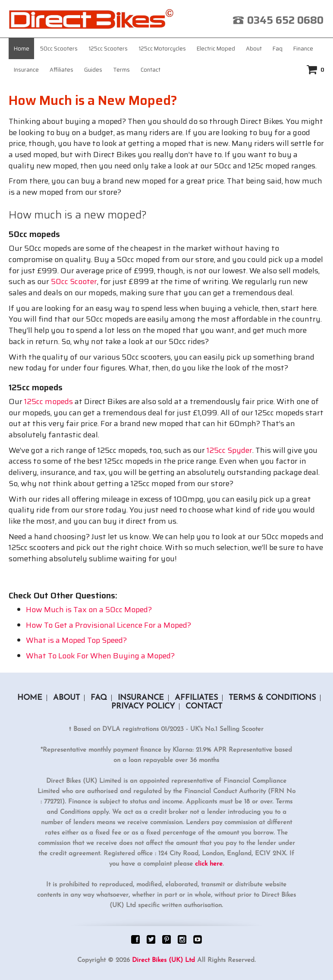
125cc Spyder (229, 450)
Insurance (26, 70)
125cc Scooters (108, 49)
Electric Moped (216, 49)
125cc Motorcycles (162, 49)
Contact (151, 70)
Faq (278, 49)
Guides (93, 70)
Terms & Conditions (272, 698)
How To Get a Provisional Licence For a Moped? (108, 625)
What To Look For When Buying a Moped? (100, 656)
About (254, 49)
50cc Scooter (74, 281)
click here (209, 864)
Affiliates (61, 70)
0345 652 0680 (285, 20)
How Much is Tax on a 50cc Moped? (89, 610)
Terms (121, 70)
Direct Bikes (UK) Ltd (163, 960)
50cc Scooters (59, 49)
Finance (303, 49)
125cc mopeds (49, 401)
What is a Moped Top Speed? (76, 640)
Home (22, 49)
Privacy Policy (143, 707)
